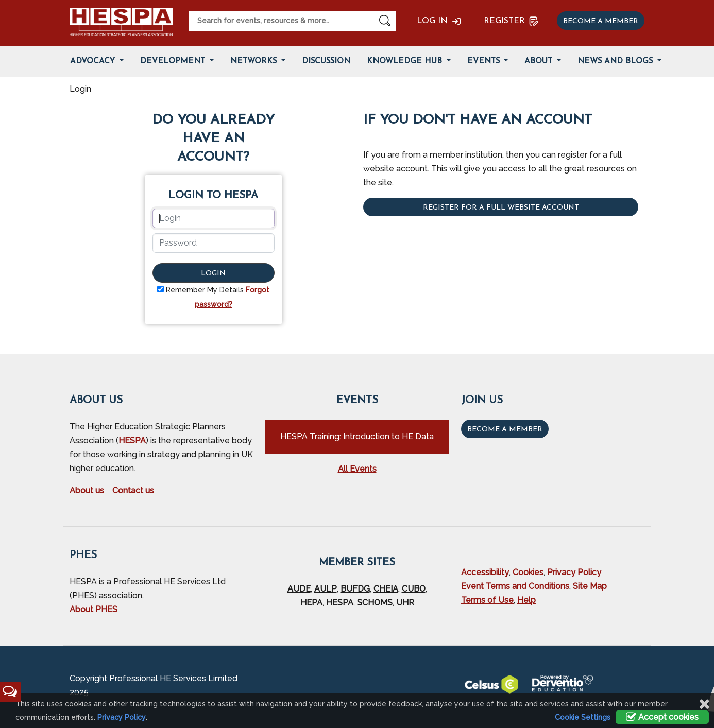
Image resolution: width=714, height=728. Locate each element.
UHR (405, 603)
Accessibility (485, 572)
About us (87, 490)
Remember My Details (205, 290)
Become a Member (505, 430)
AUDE (299, 589)
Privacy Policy (574, 572)
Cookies (528, 572)
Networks (255, 62)
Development (174, 62)
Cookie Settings (583, 717)
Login (213, 274)
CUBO (414, 589)
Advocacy (94, 62)
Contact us (133, 490)
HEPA (311, 603)
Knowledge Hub (406, 62)
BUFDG (355, 589)
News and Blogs (616, 62)
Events (485, 62)
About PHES (93, 609)
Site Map (590, 586)
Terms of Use (487, 600)
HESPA (132, 440)
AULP (326, 589)
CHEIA (386, 589)
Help (526, 600)
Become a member (601, 21)
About (540, 62)
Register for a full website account (501, 208)
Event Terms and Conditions (515, 586)
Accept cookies (662, 717)
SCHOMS (375, 603)
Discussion (326, 62)
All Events (357, 469)
